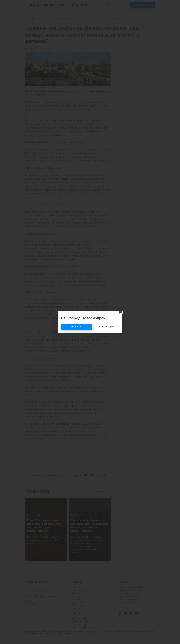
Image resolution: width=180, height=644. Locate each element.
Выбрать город (106, 327)
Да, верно (77, 327)
